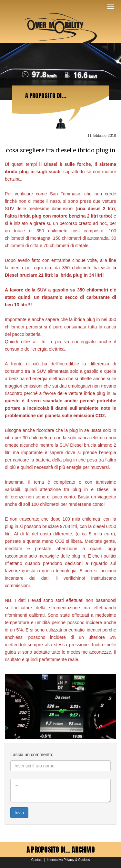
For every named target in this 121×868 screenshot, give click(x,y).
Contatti (37, 860)
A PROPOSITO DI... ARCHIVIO (61, 850)
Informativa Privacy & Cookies (68, 860)
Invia (19, 813)
